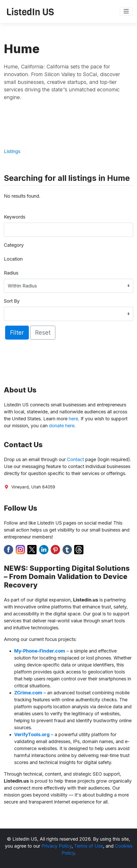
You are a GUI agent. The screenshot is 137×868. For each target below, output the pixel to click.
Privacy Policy (57, 846)
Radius (11, 273)
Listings (12, 151)
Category (14, 245)
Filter (17, 332)
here (73, 419)
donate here (62, 426)
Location (13, 259)
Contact (75, 459)
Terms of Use (89, 846)
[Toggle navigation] (126, 12)
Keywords (15, 217)
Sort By (12, 301)
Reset (43, 332)
